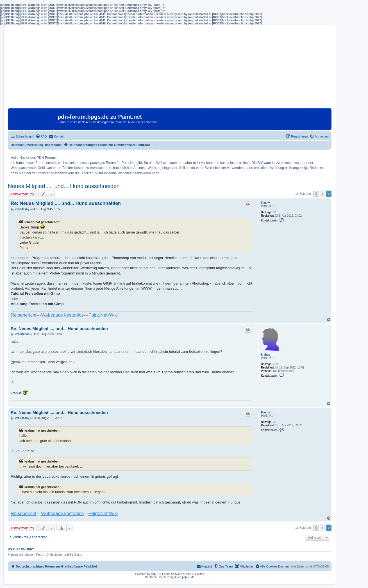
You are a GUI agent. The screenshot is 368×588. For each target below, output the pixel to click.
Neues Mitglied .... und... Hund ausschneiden (64, 186)
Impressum (54, 145)
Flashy (265, 203)
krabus (266, 355)
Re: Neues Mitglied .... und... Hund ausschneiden (66, 203)
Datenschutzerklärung (27, 145)
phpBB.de (188, 577)
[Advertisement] (170, 69)
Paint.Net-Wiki (103, 315)
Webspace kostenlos (62, 315)
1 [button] (322, 194)
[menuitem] (41, 136)
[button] (316, 194)
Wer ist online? (21, 549)
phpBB (155, 574)
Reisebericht (24, 315)
